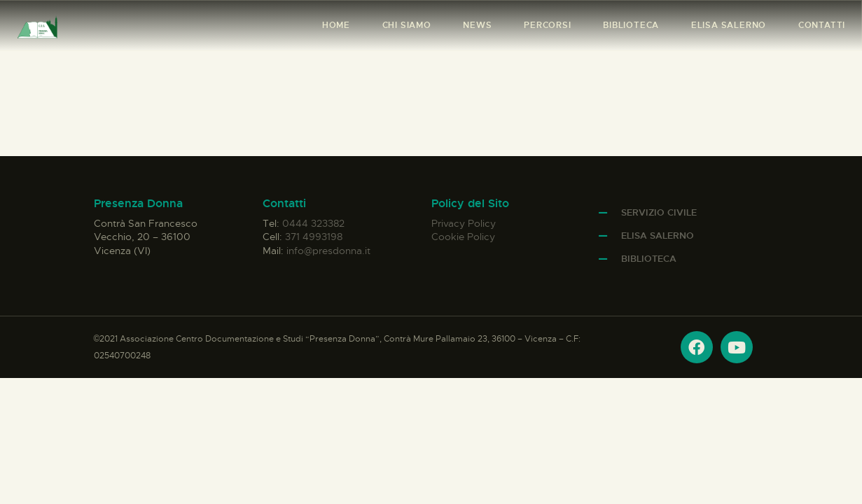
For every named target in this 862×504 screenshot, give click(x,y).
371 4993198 (314, 237)
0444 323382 (313, 223)
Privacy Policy (464, 223)
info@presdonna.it (328, 251)
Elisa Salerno (658, 236)
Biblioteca (649, 259)
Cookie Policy (463, 237)
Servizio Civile (659, 212)
